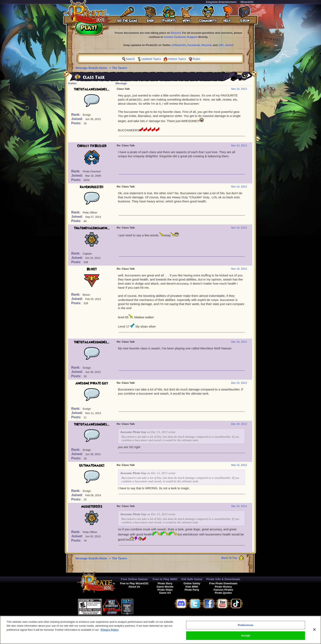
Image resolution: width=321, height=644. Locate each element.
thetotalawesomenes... (92, 89)
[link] (144, 606)
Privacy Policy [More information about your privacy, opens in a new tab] (110, 631)
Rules (197, 59)
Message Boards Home (92, 68)
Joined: (77, 119)
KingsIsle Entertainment (221, 2)
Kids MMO (192, 587)
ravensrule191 (92, 187)
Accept (245, 637)
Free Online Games (134, 579)
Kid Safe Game (192, 579)
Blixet (92, 269)
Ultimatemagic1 (92, 466)
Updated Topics (151, 59)
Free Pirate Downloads (223, 583)
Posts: (77, 123)
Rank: (76, 115)
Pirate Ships (165, 590)
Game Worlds (165, 587)
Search (130, 59)
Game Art (165, 593)
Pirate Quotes (223, 593)
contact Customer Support (181, 37)
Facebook (194, 45)
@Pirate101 (179, 45)
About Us (134, 587)
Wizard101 (247, 2)
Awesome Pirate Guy (92, 383)
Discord (176, 33)
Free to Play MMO (165, 579)
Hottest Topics (177, 59)
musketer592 (92, 507)
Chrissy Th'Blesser (92, 146)
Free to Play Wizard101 (134, 583)
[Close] (314, 631)
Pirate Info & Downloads (223, 579)
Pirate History (223, 587)
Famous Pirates (223, 590)
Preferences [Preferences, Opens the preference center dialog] (246, 627)
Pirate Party (192, 590)
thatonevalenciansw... (92, 228)
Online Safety (192, 583)
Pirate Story (165, 583)
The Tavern (120, 68)
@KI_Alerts (225, 45)
